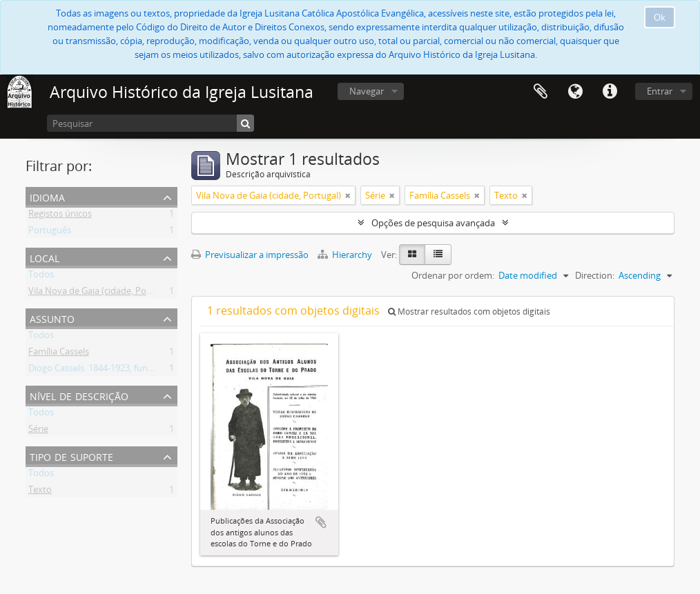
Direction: (595, 275)
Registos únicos (60, 216)
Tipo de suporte (71, 456)
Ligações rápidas (610, 92)
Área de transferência (541, 92)
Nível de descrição (79, 395)
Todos (41, 277)
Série (38, 431)
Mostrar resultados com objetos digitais (469, 311)
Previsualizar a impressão (250, 255)
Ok (660, 17)
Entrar (660, 91)
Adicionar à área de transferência (321, 522)
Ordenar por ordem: (453, 275)
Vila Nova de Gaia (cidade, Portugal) (101, 293)
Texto (40, 492)
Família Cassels (59, 354)
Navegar (367, 91)
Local (45, 257)
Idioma (575, 92)
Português (50, 232)
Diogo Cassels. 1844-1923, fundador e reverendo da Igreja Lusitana (164, 370)
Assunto (52, 318)
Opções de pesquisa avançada (433, 223)
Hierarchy (346, 255)
